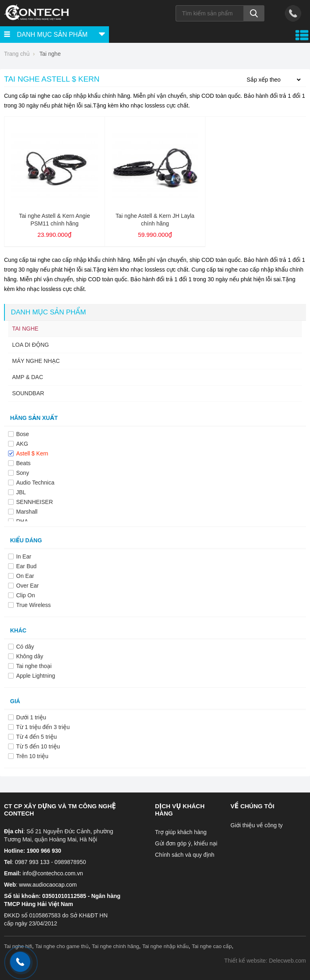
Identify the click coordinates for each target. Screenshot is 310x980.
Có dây (25, 647)
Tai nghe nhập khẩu (165, 946)
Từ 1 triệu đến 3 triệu (43, 727)
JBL (21, 492)
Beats (23, 463)
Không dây (30, 656)
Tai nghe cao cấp (212, 946)
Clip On (26, 595)
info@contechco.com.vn (53, 873)
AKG (22, 444)
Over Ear (27, 586)
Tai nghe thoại (34, 666)
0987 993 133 (32, 862)
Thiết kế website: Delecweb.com (265, 961)
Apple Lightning (36, 676)
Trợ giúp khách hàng (181, 832)
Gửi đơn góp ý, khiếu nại (186, 843)
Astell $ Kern (32, 453)
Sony (23, 473)
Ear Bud (26, 566)
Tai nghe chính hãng (116, 946)
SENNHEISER (35, 502)
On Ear (25, 576)
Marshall (27, 512)
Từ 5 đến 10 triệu (38, 746)
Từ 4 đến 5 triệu (37, 737)
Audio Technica (35, 483)
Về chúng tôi (252, 806)
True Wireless (34, 605)
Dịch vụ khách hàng (180, 810)
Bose (23, 434)
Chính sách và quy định (185, 855)
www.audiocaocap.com (48, 885)
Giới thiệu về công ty (257, 825)
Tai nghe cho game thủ (62, 946)
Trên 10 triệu (32, 756)
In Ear (24, 556)
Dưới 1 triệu (31, 717)
